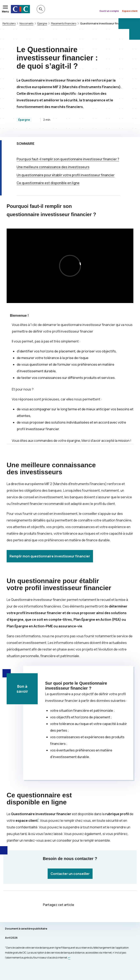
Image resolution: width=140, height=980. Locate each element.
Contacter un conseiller (70, 874)
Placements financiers (64, 24)
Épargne (42, 24)
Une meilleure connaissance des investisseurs (53, 167)
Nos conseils (26, 24)
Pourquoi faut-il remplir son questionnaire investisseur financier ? (68, 159)
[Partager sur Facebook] (95, 905)
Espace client (130, 11)
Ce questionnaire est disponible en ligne (48, 183)
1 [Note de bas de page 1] (38, 820)
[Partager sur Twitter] (85, 905)
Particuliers (9, 24)
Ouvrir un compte (109, 11)
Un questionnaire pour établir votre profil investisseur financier (66, 175)
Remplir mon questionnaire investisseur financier (50, 556)
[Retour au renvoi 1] (69, 958)
